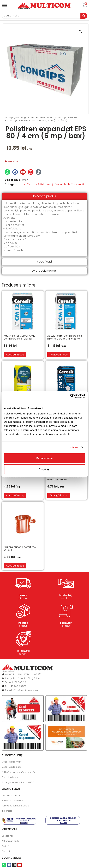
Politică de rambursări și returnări (19, 772)
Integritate (7, 811)
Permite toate (44, 458)
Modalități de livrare (12, 762)
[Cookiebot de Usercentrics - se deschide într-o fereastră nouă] (70, 396)
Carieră (5, 846)
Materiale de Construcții (45, 117)
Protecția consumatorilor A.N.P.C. (18, 782)
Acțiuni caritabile (10, 841)
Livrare (23, 595)
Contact (6, 851)
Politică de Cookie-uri (13, 801)
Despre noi (7, 836)
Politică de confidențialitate (16, 806)
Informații (23, 651)
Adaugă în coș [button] (15, 355)
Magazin (26, 117)
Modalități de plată (11, 767)
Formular (66, 623)
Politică (23, 623)
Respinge (45, 469)
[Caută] (41, 16)
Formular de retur (10, 777)
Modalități (66, 595)
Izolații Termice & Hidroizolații (37, 184)
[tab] (44, 196)
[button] (80, 32)
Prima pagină (12, 117)
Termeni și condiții (11, 795)
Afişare (74, 447)
